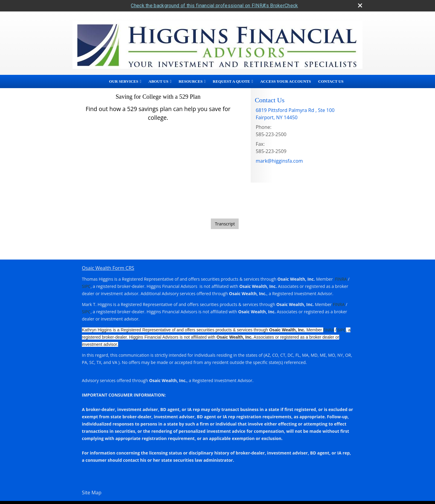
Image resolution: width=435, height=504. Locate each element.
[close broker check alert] (360, 5)
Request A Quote (231, 81)
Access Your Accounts (285, 81)
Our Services (124, 81)
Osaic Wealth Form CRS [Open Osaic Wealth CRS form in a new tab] (108, 268)
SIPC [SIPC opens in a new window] (86, 286)
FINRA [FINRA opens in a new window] (341, 279)
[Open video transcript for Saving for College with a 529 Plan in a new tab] (225, 224)
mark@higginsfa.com (279, 161)
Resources (190, 81)
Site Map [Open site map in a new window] (92, 493)
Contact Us (331, 81)
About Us (159, 81)
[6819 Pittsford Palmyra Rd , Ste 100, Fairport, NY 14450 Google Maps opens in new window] (295, 114)
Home (97, 81)
